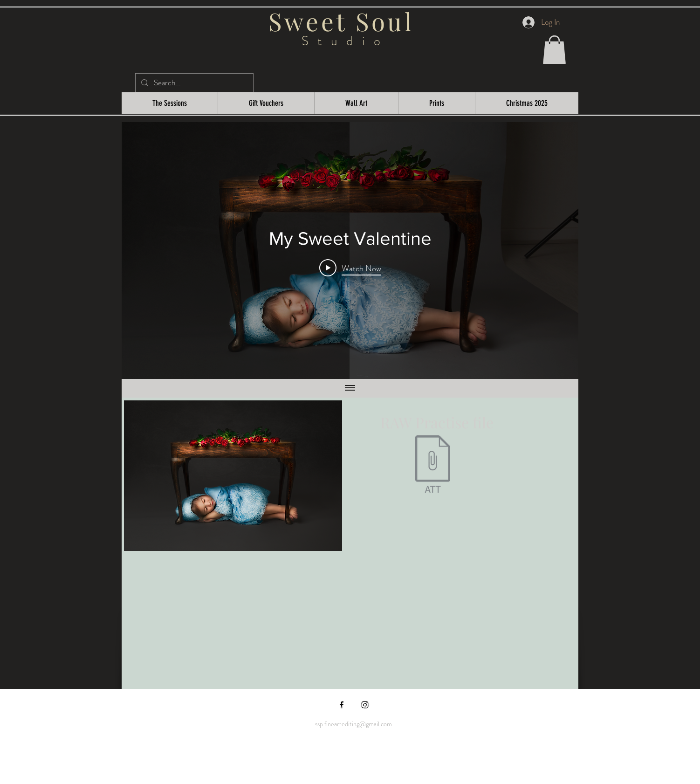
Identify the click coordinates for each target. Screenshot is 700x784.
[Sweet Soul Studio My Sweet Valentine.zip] (432, 465)
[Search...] (194, 83)
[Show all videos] (350, 388)
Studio (346, 41)
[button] (554, 50)
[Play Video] (350, 268)
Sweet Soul (345, 21)
